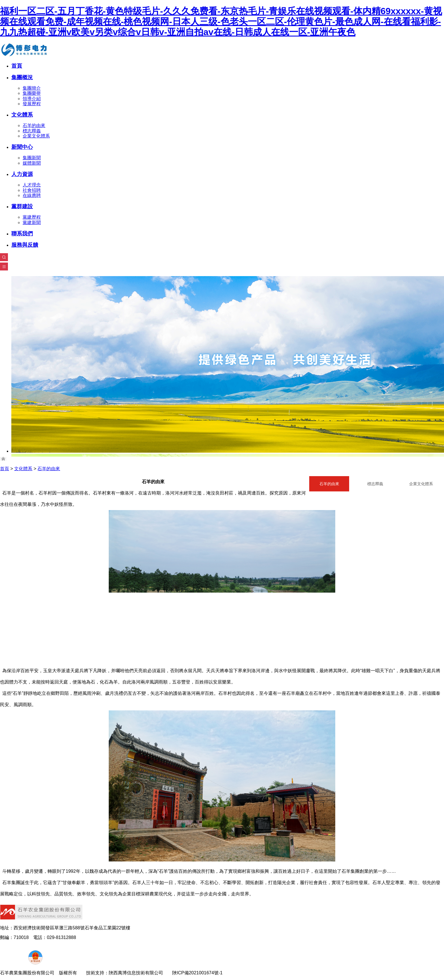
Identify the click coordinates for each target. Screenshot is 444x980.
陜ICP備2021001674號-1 (197, 973)
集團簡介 (32, 88)
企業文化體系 (36, 136)
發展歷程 (32, 104)
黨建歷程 (32, 217)
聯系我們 (22, 234)
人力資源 (22, 174)
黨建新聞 (32, 223)
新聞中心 (22, 147)
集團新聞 (32, 158)
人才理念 (32, 185)
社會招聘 (32, 190)
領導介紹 (32, 99)
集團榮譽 (32, 93)
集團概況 (22, 77)
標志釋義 (32, 131)
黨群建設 (22, 206)
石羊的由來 (34, 125)
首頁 (17, 66)
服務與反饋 (25, 245)
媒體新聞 (32, 163)
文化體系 (22, 115)
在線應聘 (32, 195)
